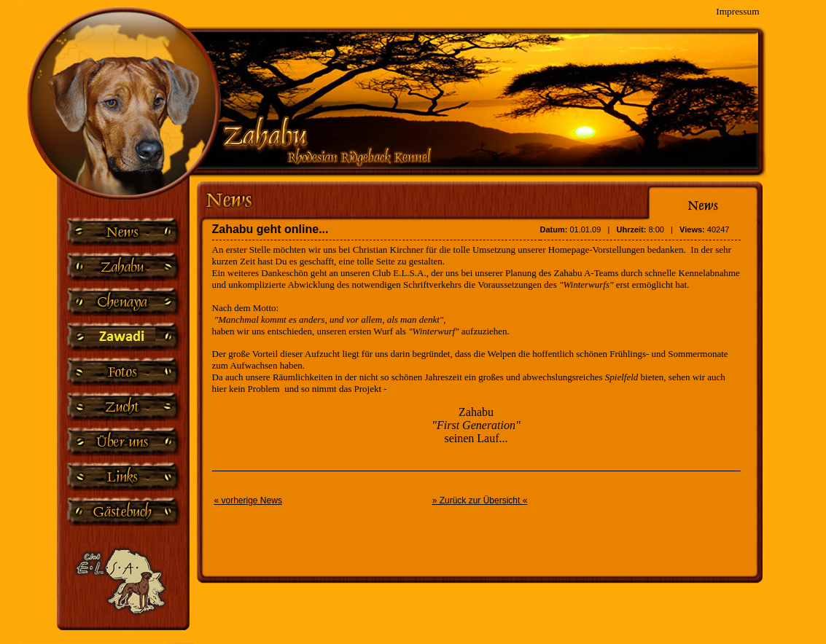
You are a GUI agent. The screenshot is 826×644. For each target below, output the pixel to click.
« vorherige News (248, 500)
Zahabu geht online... (270, 229)
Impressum (737, 9)
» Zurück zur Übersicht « (480, 500)
